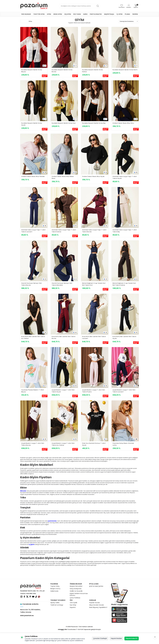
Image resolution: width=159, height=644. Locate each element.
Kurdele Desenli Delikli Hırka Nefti (125, 70)
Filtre (30, 21)
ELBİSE (85, 14)
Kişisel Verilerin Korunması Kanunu (79, 595)
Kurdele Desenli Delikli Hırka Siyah (32, 124)
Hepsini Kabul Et (132, 638)
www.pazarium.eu (27, 615)
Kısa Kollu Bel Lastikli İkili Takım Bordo (64, 337)
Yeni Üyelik (73, 603)
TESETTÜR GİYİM (39, 14)
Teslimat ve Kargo (57, 605)
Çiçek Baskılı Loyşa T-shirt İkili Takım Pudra (94, 391)
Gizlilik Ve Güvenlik (76, 591)
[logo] (34, 6)
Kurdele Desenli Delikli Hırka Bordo (62, 71)
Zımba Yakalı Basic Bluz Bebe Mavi (63, 177)
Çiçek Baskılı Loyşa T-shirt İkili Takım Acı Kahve (63, 444)
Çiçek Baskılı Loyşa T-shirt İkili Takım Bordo (33, 444)
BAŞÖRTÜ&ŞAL (109, 14)
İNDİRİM (135, 14)
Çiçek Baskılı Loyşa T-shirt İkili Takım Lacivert (124, 391)
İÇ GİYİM (120, 14)
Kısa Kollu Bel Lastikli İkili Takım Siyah (124, 337)
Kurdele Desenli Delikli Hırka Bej (94, 123)
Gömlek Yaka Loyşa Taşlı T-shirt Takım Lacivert (33, 231)
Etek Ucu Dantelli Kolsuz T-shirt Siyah (94, 444)
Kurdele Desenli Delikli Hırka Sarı (64, 123)
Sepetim (73, 607)
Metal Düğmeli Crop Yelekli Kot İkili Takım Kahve (124, 284)
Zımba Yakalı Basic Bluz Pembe (33, 176)
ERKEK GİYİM (58, 14)
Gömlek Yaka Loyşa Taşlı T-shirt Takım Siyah (125, 177)
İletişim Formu (55, 589)
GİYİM (49, 14)
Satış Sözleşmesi (76, 589)
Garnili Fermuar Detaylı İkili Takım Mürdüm (62, 284)
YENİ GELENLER (26, 14)
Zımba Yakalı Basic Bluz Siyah (93, 176)
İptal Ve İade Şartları (96, 586)
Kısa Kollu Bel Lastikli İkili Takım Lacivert (94, 337)
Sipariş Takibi (55, 603)
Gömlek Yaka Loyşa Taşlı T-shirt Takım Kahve (64, 231)
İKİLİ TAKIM (77, 14)
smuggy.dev (63, 629)
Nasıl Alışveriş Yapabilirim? (98, 607)
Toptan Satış (55, 586)
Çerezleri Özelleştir (100, 638)
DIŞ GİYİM (68, 14)
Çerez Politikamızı (63, 641)
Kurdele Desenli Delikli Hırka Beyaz (32, 71)
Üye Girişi (73, 605)
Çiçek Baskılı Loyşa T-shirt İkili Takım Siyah (63, 391)
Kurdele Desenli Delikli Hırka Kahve (92, 71)
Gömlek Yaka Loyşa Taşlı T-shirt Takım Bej (125, 231)
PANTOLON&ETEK (96, 14)
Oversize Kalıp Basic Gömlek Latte (123, 444)
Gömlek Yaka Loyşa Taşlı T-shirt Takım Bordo (94, 231)
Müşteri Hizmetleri (76, 586)
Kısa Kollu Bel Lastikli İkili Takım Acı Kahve (33, 337)
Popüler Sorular (95, 603)
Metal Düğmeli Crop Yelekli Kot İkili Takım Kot (94, 284)
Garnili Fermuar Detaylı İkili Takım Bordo (31, 284)
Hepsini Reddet (116, 638)
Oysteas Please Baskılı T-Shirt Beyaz (33, 391)
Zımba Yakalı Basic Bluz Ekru (123, 123)
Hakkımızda (54, 591)
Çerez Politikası (75, 598)
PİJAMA (127, 14)
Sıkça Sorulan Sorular (97, 605)
